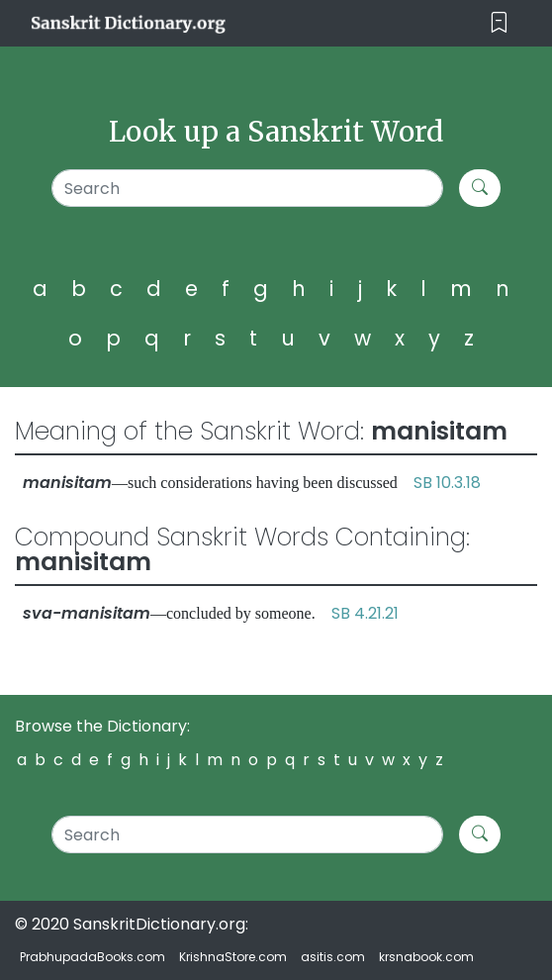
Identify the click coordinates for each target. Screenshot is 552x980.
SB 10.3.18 (447, 483)
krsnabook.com (426, 957)
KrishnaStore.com (233, 957)
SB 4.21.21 (365, 613)
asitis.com (333, 957)
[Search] (247, 188)
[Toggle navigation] (499, 23)
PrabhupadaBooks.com (92, 957)
